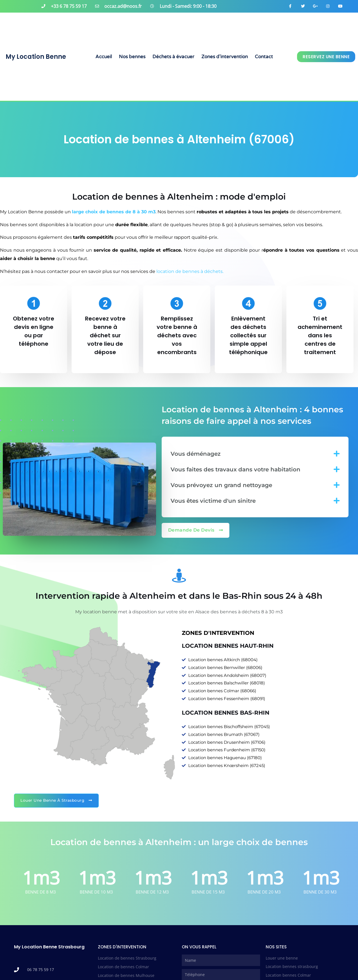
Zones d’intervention (225, 57)
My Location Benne (36, 57)
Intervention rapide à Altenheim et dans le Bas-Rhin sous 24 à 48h (179, 596)
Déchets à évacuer (173, 57)
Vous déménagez (196, 454)
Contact (264, 57)
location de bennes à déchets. (190, 271)
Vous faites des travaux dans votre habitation (235, 469)
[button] (255, 453)
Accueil (104, 57)
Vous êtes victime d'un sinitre (213, 501)
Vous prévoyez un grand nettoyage (221, 485)
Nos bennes (132, 57)
